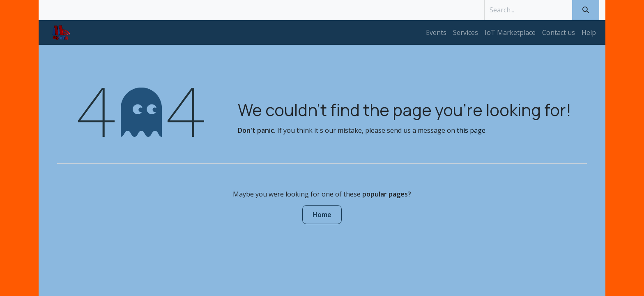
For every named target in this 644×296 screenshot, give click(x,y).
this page (471, 130)
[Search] (586, 10)
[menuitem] (436, 33)
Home (322, 215)
